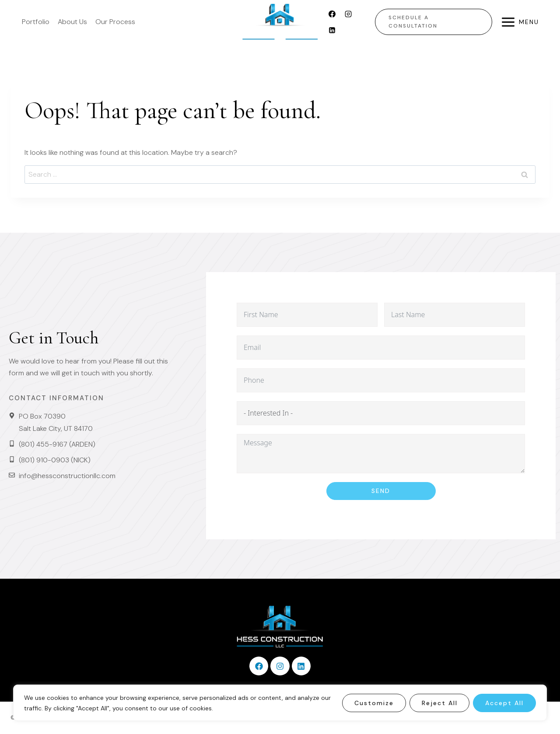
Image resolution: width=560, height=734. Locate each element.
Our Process (115, 22)
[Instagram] (348, 14)
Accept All (504, 703)
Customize (374, 703)
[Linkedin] (332, 30)
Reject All (439, 703)
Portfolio (36, 22)
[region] (280, 703)
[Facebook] (332, 14)
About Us (72, 22)
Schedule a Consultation (413, 22)
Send (381, 491)
